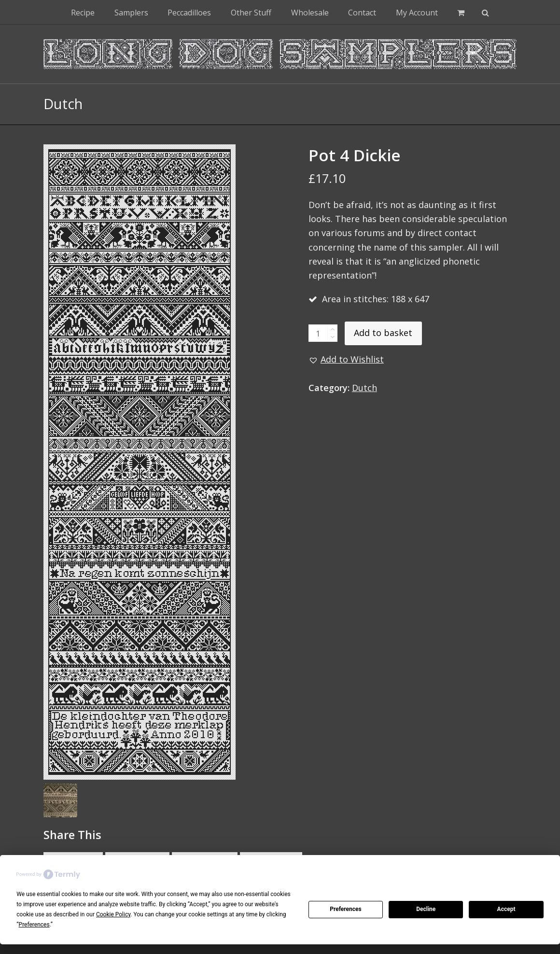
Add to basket (383, 333)
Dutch (364, 388)
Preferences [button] (34, 925)
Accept (506, 909)
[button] (461, 12)
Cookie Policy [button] (113, 914)
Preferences (346, 909)
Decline (426, 909)
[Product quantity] (318, 333)
